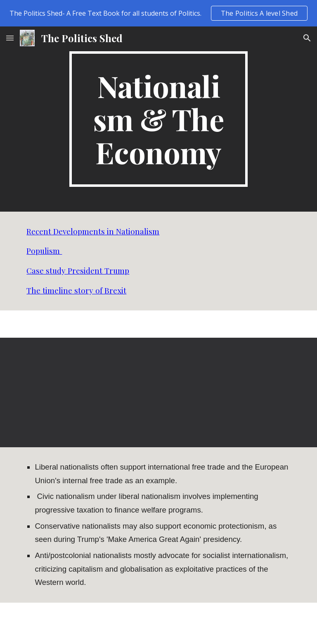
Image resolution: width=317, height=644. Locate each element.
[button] (10, 38)
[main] (158, 119)
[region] (158, 13)
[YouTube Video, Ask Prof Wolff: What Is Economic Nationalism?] (89, 392)
